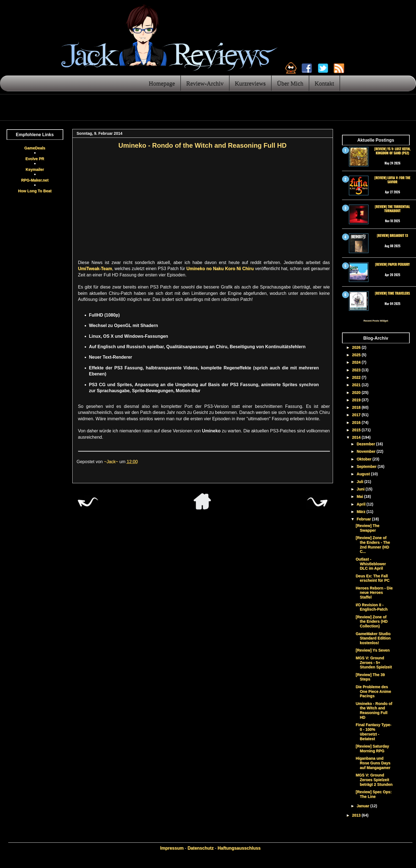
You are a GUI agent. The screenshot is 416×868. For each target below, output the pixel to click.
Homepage (162, 83)
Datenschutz (201, 848)
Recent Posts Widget (376, 321)
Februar (364, 519)
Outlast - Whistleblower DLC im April (371, 564)
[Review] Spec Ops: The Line (374, 794)
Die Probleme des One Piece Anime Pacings (373, 691)
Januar (363, 806)
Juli (360, 482)
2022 (357, 377)
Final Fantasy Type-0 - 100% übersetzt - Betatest (373, 732)
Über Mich (290, 83)
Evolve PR (35, 159)
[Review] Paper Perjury (392, 264)
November (367, 451)
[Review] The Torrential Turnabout (392, 208)
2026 (357, 347)
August (364, 474)
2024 (357, 362)
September (367, 466)
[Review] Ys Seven (372, 650)
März (362, 512)
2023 (357, 370)
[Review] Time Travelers (392, 293)
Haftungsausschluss (239, 848)
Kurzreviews (250, 83)
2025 (357, 355)
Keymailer (35, 169)
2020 (357, 392)
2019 (357, 400)
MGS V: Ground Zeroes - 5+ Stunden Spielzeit (374, 663)
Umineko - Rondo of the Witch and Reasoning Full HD (374, 710)
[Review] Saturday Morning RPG (372, 748)
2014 (357, 437)
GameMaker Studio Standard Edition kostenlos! (373, 638)
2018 (357, 407)
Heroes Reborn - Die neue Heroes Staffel (374, 593)
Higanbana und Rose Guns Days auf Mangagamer (373, 763)
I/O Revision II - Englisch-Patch (371, 607)
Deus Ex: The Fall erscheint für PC (372, 578)
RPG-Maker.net (35, 180)
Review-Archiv (205, 83)
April (362, 504)
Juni (361, 489)
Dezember (366, 444)
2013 (357, 815)
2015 (357, 430)
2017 (357, 415)
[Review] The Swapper (367, 528)
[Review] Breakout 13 (392, 235)
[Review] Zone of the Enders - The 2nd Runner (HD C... (373, 545)
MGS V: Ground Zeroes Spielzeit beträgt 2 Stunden (374, 780)
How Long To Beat (35, 191)
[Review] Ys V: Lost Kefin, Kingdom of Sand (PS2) (392, 151)
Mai (360, 496)
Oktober (365, 459)
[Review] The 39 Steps (370, 677)
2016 (357, 422)
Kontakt (324, 83)
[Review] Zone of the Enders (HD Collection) (371, 622)
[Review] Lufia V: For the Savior (392, 179)
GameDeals (35, 148)
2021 (357, 385)
